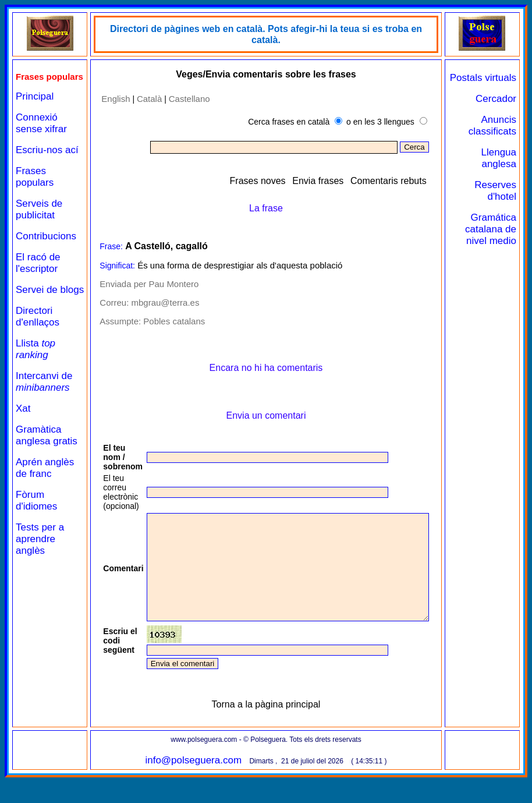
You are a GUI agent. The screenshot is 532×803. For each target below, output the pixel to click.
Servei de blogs (37, 317)
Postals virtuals (505, 84)
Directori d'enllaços (38, 350)
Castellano (181, 98)
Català (142, 98)
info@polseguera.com (203, 781)
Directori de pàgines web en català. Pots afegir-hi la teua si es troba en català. (275, 29)
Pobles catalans (166, 321)
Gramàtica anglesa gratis (38, 474)
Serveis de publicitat (39, 231)
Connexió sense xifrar (41, 133)
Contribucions (46, 258)
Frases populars (35, 198)
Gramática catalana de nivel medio (498, 247)
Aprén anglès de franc (45, 513)
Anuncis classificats (497, 137)
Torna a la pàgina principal (275, 725)
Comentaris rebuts (414, 180)
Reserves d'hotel (501, 202)
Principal (35, 106)
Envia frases (343, 180)
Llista (36, 382)
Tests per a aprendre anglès (40, 584)
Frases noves (283, 180)
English (108, 98)
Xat (23, 442)
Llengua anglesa (504, 170)
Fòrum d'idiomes (36, 545)
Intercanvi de (44, 415)
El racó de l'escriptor (38, 284)
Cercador (501, 110)
